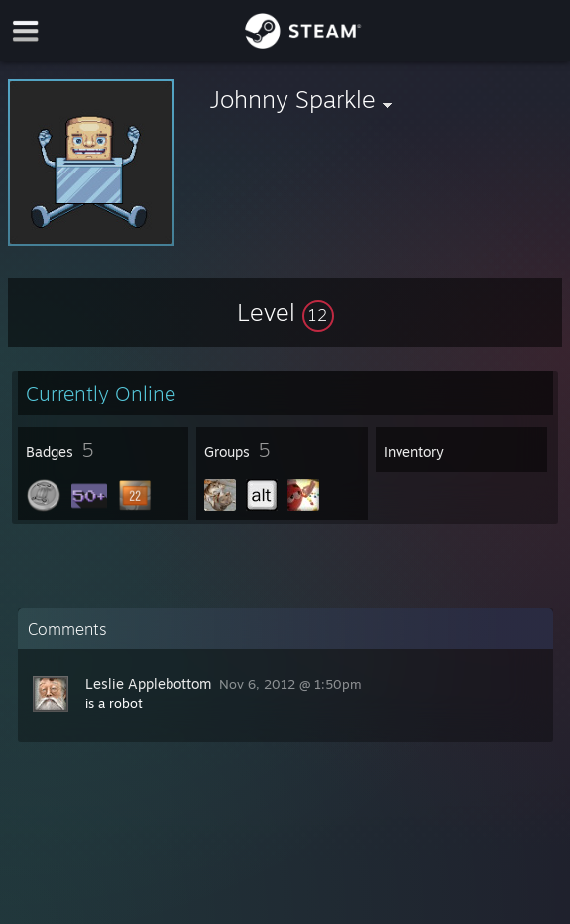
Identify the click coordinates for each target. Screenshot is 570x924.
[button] (285, 312)
